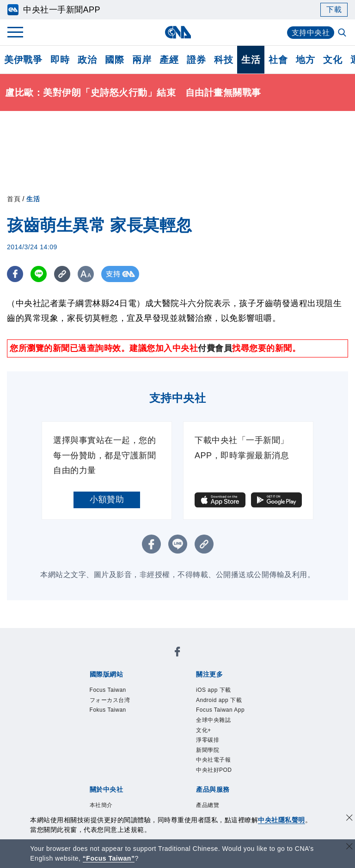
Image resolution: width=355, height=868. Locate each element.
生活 (251, 60)
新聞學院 (208, 750)
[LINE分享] (39, 274)
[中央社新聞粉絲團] (177, 653)
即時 (60, 60)
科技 (223, 60)
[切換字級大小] (86, 274)
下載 (334, 9)
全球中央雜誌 (213, 720)
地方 (305, 60)
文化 (333, 60)
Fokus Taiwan (108, 710)
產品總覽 (208, 805)
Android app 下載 (219, 700)
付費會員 (215, 348)
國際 (114, 60)
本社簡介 (101, 805)
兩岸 (142, 60)
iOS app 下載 (214, 690)
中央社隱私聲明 (282, 820)
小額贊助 (107, 499)
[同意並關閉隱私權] (349, 819)
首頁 (14, 199)
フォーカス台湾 (110, 700)
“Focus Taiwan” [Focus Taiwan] (109, 858)
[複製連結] (62, 274)
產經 (169, 60)
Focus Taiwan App (220, 710)
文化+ (204, 730)
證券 (196, 60)
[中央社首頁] (178, 32)
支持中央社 (311, 33)
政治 (87, 60)
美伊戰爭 (23, 60)
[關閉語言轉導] (349, 847)
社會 (278, 60)
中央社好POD (214, 770)
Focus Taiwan (108, 690)
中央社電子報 (213, 760)
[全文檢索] (343, 33)
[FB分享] (15, 274)
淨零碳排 (208, 740)
